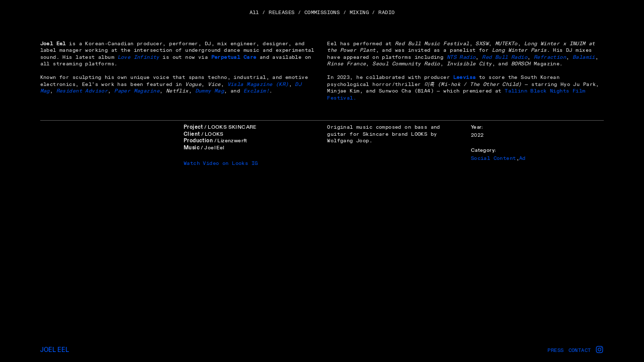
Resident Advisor (82, 91)
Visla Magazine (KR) (258, 84)
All (254, 12)
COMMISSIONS (322, 12)
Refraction (550, 57)
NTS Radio (461, 57)
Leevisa (465, 77)
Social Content (494, 158)
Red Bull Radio (505, 57)
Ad (522, 158)
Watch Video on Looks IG (221, 163)
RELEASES (281, 12)
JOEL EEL (55, 350)
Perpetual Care (234, 57)
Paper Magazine (137, 91)
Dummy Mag (210, 91)
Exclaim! (256, 91)
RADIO (386, 12)
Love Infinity (139, 57)
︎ (599, 350)
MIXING (359, 12)
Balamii (584, 57)
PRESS (555, 350)
